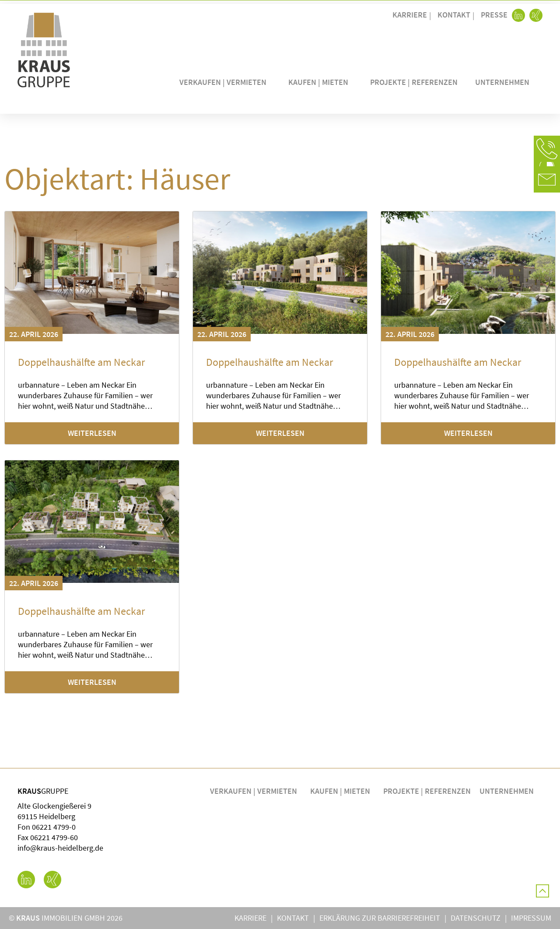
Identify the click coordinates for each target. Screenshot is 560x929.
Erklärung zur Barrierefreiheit (380, 918)
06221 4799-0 (54, 827)
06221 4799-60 (54, 837)
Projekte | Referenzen (414, 82)
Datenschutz (476, 918)
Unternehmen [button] (504, 82)
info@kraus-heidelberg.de (60, 848)
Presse (494, 15)
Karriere (410, 15)
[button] (547, 149)
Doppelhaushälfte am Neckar (81, 362)
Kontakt (454, 15)
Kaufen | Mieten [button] (320, 82)
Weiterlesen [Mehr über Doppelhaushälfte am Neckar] (92, 433)
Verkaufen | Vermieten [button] (225, 82)
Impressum (531, 918)
